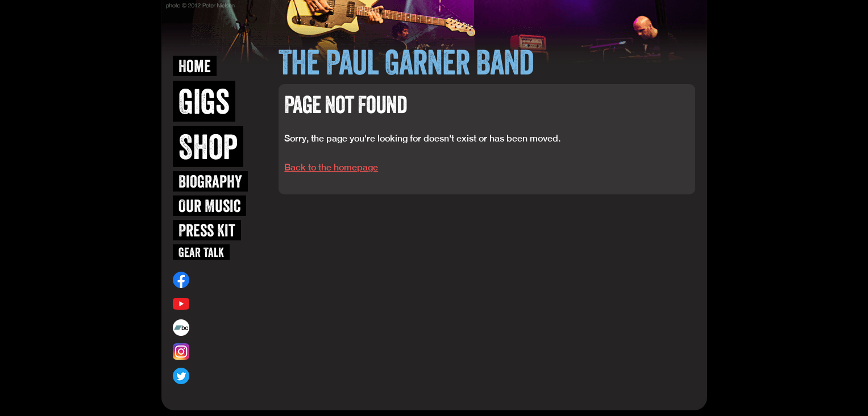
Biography (210, 181)
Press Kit (207, 230)
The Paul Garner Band (406, 62)
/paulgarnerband (219, 280)
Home (195, 66)
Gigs (204, 101)
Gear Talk (201, 252)
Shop (208, 147)
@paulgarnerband (221, 376)
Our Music (209, 206)
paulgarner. (213, 327)
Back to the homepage (331, 167)
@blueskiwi (209, 352)
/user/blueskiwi (217, 303)
